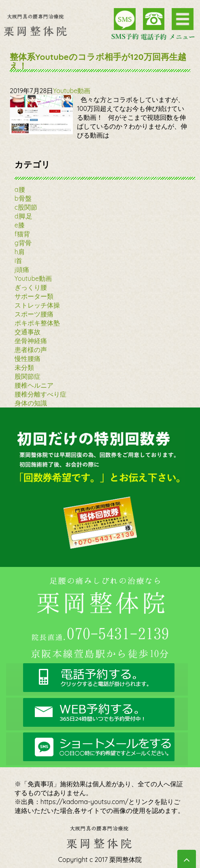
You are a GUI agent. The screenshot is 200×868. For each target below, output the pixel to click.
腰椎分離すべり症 (40, 394)
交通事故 (28, 332)
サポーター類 (34, 296)
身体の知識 (31, 403)
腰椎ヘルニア (34, 385)
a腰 (20, 189)
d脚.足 (24, 216)
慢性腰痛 (28, 359)
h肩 (20, 252)
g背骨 (23, 243)
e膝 (20, 225)
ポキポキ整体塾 (37, 323)
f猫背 (22, 234)
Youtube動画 (72, 91)
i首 (18, 261)
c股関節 (26, 207)
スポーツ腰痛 (34, 314)
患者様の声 (31, 350)
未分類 (24, 367)
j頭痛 (22, 270)
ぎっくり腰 (31, 287)
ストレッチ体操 (37, 305)
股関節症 (28, 376)
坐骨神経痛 (31, 341)
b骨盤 (23, 198)
